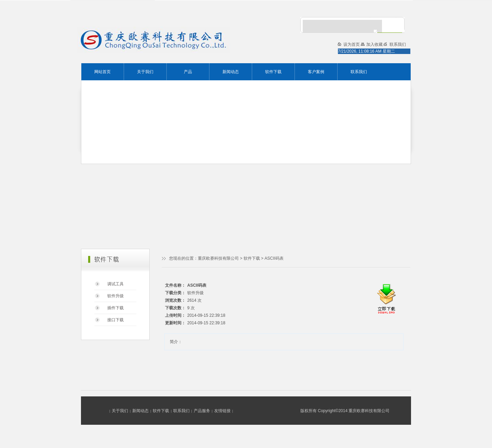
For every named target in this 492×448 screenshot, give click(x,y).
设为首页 (352, 44)
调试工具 (115, 284)
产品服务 (202, 411)
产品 (188, 72)
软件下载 (273, 72)
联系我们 (359, 72)
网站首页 (102, 72)
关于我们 (145, 72)
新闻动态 (231, 72)
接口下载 (115, 320)
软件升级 (115, 296)
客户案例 (316, 72)
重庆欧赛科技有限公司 (218, 258)
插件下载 (115, 308)
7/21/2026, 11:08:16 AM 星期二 (366, 51)
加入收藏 (375, 44)
